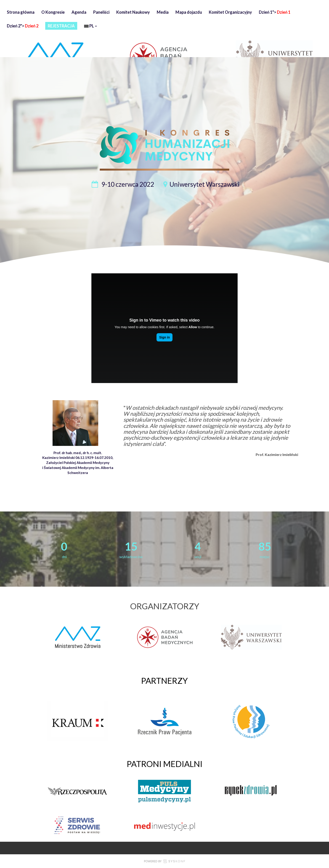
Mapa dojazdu (189, 12)
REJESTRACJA (61, 26)
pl (90, 26)
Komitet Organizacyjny (230, 12)
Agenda (79, 12)
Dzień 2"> (23, 26)
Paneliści (101, 12)
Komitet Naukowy (133, 12)
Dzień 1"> (275, 12)
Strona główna (21, 12)
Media (163, 12)
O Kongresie (53, 12)
